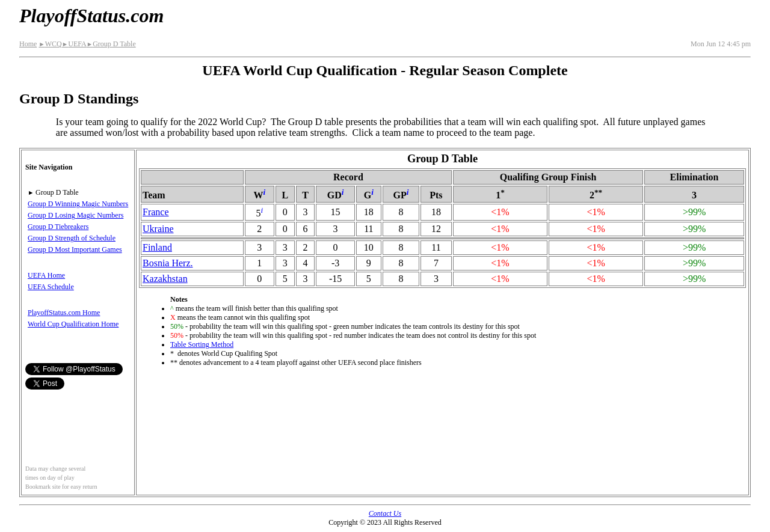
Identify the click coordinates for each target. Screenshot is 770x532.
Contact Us (385, 513)
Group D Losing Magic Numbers (75, 215)
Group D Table (111, 44)
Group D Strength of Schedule (72, 238)
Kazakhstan (165, 279)
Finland (157, 247)
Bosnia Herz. (168, 263)
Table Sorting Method (202, 344)
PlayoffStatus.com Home (64, 313)
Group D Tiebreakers (58, 227)
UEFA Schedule (51, 287)
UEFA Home (46, 275)
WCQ (50, 44)
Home (28, 44)
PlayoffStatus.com (91, 16)
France (156, 212)
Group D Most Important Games (75, 249)
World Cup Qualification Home (73, 324)
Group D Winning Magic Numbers (78, 204)
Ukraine (158, 229)
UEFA (74, 44)
